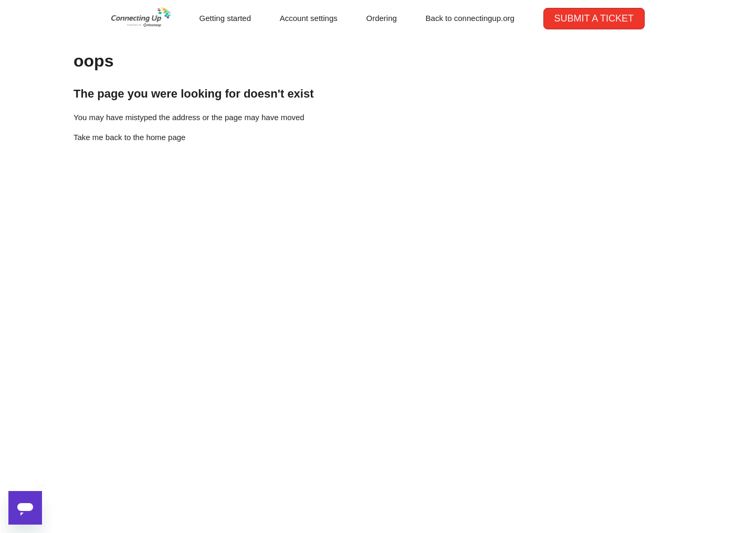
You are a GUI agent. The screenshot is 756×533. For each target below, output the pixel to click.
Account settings (309, 18)
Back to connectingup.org (470, 18)
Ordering (382, 18)
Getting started (225, 18)
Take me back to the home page (129, 137)
